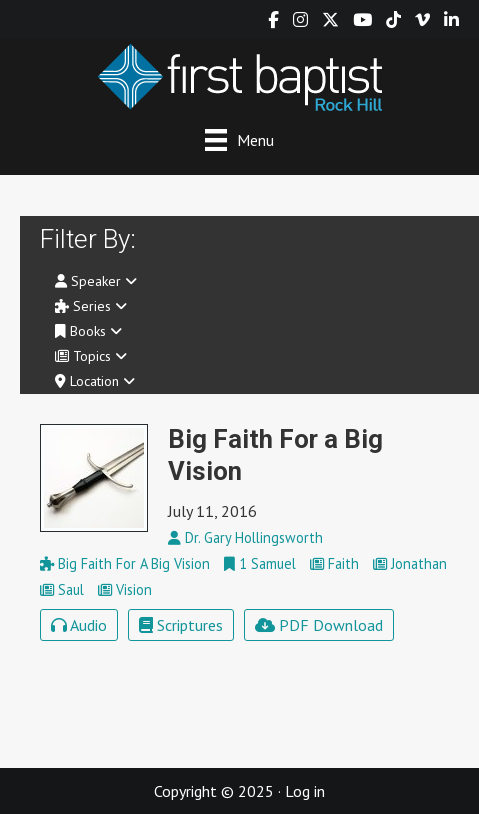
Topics (91, 356)
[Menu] (239, 139)
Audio (79, 625)
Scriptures (181, 625)
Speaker (96, 281)
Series (91, 306)
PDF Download (319, 625)
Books (88, 331)
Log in (305, 791)
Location (95, 381)
